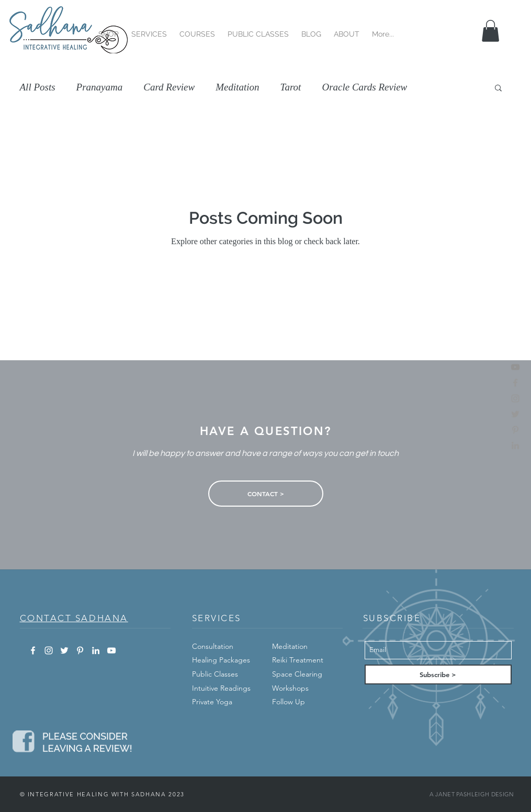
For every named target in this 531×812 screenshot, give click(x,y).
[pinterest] (515, 430)
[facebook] (515, 383)
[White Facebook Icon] (33, 650)
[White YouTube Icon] (111, 650)
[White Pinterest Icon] (80, 650)
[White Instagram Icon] (49, 650)
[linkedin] (515, 445)
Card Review (169, 87)
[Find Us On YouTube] (515, 367)
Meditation (237, 87)
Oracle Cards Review (364, 87)
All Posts (38, 87)
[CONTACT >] (266, 494)
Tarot (291, 87)
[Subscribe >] (438, 674)
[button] (109, 30)
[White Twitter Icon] (64, 650)
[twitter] (515, 414)
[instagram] (515, 398)
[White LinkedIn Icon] (96, 650)
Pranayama (100, 87)
